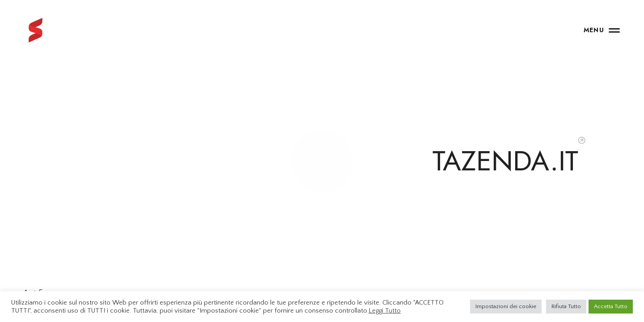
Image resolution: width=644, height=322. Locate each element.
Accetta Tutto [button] (611, 306)
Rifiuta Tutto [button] (566, 306)
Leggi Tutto (385, 311)
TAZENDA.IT (505, 161)
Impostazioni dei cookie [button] (506, 306)
